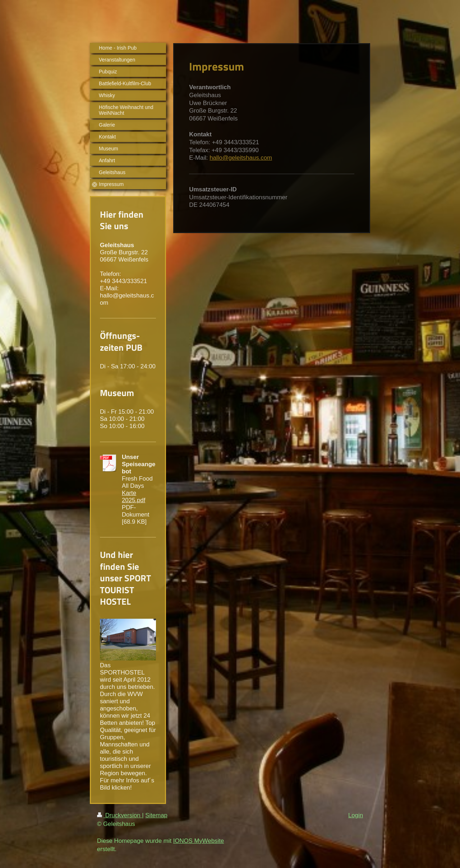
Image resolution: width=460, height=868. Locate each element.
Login (356, 815)
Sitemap (156, 815)
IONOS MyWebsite (199, 841)
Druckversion (119, 815)
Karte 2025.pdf (134, 497)
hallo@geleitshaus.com (241, 158)
